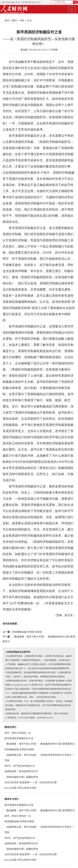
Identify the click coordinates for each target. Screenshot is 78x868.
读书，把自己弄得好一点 (18, 733)
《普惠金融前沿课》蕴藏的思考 (21, 777)
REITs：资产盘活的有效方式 (20, 766)
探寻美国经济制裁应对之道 (19, 738)
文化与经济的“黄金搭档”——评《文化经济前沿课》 (32, 782)
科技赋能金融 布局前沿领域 (27, 632)
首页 (7, 21)
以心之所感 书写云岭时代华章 (20, 788)
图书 (14, 21)
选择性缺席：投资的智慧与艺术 (21, 771)
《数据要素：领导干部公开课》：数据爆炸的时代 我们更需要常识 (40, 744)
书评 (22, 21)
